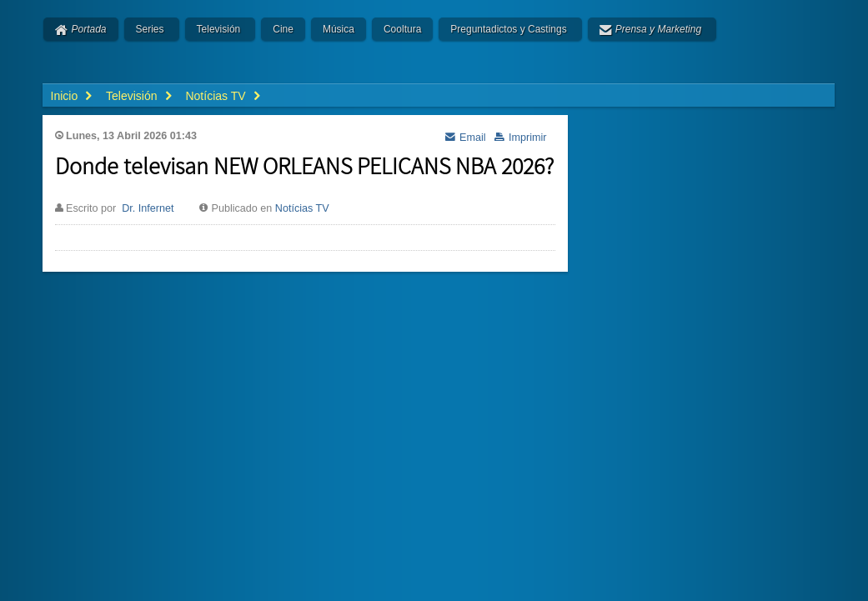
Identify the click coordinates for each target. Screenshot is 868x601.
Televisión (219, 29)
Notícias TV (302, 208)
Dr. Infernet (148, 208)
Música (339, 29)
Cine (283, 29)
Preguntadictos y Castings (508, 29)
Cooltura (402, 29)
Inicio (65, 96)
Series (150, 29)
